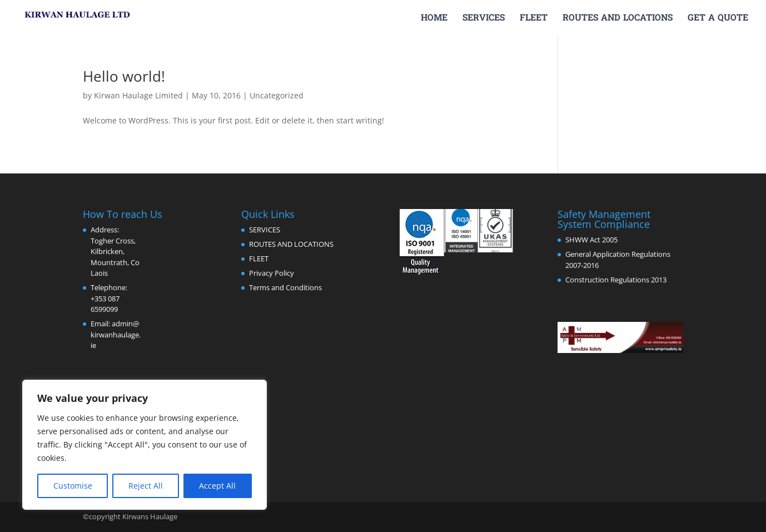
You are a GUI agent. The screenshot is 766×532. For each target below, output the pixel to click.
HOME (434, 20)
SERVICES (484, 20)
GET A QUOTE (718, 20)
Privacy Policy (272, 273)
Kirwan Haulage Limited (138, 95)
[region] (145, 445)
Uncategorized (277, 95)
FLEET (534, 20)
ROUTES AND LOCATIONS (618, 20)
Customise (73, 486)
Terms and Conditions (285, 287)
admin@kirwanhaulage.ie (116, 334)
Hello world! (124, 76)
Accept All (217, 486)
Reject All (146, 486)
